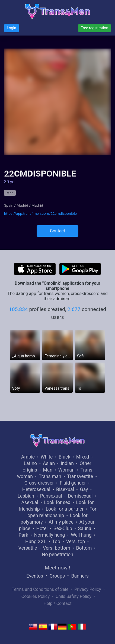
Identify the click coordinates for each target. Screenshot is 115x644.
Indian (67, 463)
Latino (31, 463)
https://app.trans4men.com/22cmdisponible (40, 213)
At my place (61, 522)
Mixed (83, 457)
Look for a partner (65, 509)
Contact (58, 231)
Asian (49, 463)
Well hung (81, 535)
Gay (84, 489)
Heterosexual (36, 489)
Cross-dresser (39, 483)
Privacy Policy (88, 589)
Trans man (50, 476)
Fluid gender (73, 483)
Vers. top (76, 542)
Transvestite (80, 476)
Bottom (84, 548)
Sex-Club (63, 528)
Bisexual (65, 489)
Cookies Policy (36, 596)
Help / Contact (57, 603)
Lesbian (26, 496)
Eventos (35, 576)
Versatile (28, 548)
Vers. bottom (57, 548)
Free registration (95, 28)
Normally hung (50, 535)
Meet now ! (58, 568)
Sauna (85, 528)
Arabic (28, 457)
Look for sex (57, 502)
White (47, 457)
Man (10, 193)
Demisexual (80, 496)
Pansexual (51, 496)
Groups (57, 576)
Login (12, 28)
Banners (80, 576)
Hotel (42, 528)
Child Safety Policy (74, 596)
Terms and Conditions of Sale (40, 589)
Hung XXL (36, 542)
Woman (66, 470)
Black (64, 457)
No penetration (58, 555)
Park (23, 535)
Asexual (30, 502)
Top (56, 542)
